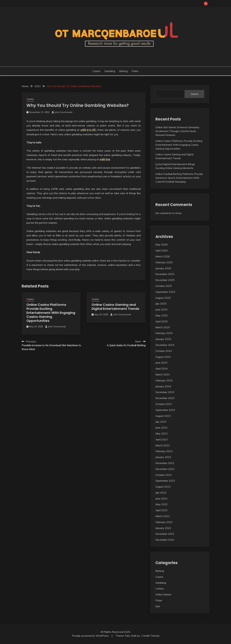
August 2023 (163, 416)
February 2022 (164, 522)
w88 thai (105, 159)
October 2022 (164, 475)
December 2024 (165, 345)
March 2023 (163, 445)
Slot (158, 606)
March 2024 (163, 374)
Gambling (110, 71)
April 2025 (162, 321)
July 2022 (161, 493)
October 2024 (164, 351)
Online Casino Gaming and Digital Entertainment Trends (115, 307)
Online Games (163, 594)
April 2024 (162, 369)
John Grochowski (63, 112)
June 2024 (161, 363)
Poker (135, 71)
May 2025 (162, 315)
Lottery (160, 588)
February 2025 (164, 333)
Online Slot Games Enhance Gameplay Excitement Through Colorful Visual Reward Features (177, 131)
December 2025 (165, 274)
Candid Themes (151, 636)
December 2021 (165, 534)
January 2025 (163, 339)
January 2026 (163, 268)
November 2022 (165, 469)
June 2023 (161, 428)
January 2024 (163, 386)
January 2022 (163, 528)
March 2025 (163, 327)
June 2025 (161, 309)
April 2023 (162, 439)
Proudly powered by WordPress (91, 636)
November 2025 (165, 280)
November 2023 (165, 398)
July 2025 (161, 304)
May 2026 (162, 245)
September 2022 (165, 481)
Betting (123, 71)
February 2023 (164, 451)
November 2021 (165, 540)
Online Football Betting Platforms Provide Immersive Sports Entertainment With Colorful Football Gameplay (179, 178)
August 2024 (163, 357)
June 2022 (161, 498)
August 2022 (163, 487)
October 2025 (164, 286)
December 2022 (165, 463)
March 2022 (163, 516)
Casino (96, 71)
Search (195, 94)
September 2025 (165, 292)
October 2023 (164, 404)
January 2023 (163, 457)
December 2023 (165, 392)
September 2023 (165, 410)
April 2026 (162, 250)
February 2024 (164, 380)
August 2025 (163, 298)
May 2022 (162, 504)
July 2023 (161, 422)
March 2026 (163, 256)
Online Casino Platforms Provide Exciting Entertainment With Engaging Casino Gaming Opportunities (51, 313)
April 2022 (162, 510)
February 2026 (164, 262)
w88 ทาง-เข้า (88, 130)
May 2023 (162, 434)
